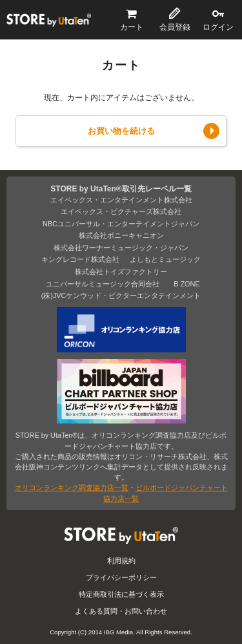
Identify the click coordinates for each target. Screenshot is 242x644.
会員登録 (175, 27)
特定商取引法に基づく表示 (121, 594)
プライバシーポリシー (121, 577)
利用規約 (121, 561)
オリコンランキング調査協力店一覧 (72, 488)
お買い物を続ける (121, 131)
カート (132, 27)
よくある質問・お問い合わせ (121, 611)
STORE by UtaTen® (49, 20)
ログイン (218, 27)
